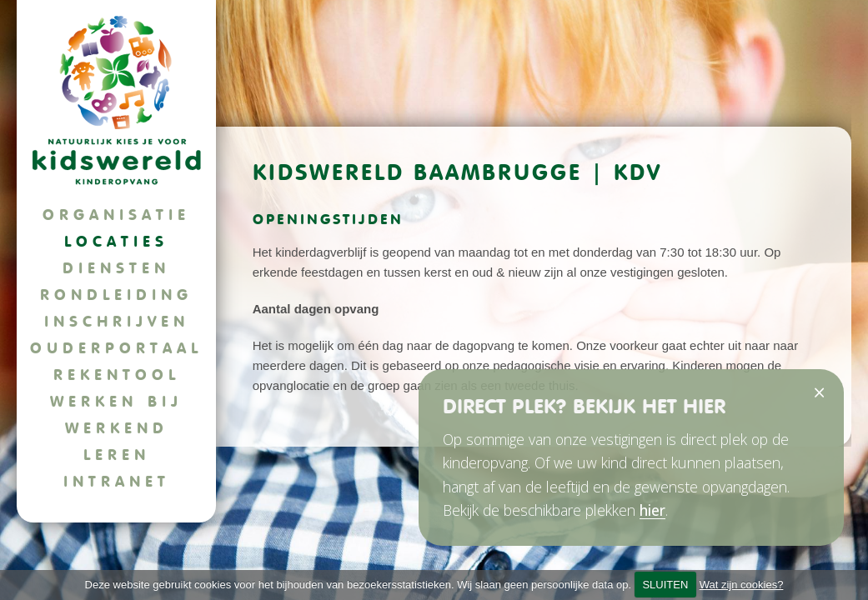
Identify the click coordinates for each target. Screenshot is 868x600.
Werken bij (116, 401)
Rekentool (117, 375)
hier (652, 510)
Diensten (116, 268)
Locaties (116, 241)
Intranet (117, 481)
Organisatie (116, 215)
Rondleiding (116, 295)
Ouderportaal (116, 348)
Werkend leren (117, 441)
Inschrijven (117, 321)
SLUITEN (665, 585)
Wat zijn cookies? (742, 585)
